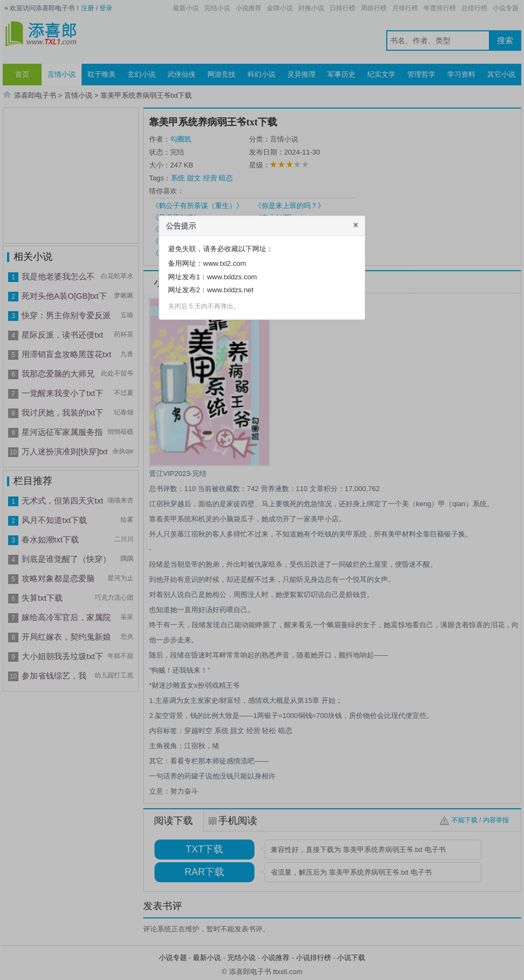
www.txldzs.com (232, 277)
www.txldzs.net (230, 290)
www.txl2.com (224, 263)
